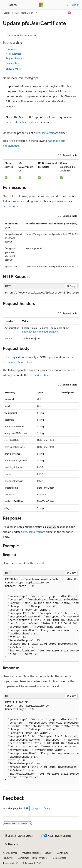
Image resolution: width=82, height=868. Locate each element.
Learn (7, 13)
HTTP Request (13, 54)
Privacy (7, 858)
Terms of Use (59, 858)
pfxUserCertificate (47, 133)
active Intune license (18, 122)
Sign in (75, 5)
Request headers (15, 58)
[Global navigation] (4, 5)
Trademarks (9, 863)
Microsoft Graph (24, 13)
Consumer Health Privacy (32, 858)
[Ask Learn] (69, 13)
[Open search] (67, 5)
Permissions (12, 49)
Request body (13, 63)
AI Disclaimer (10, 853)
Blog (47, 853)
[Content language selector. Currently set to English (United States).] (19, 836)
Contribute (63, 853)
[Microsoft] (41, 5)
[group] (41, 293)
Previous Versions (31, 853)
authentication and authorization (40, 332)
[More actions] (76, 13)
